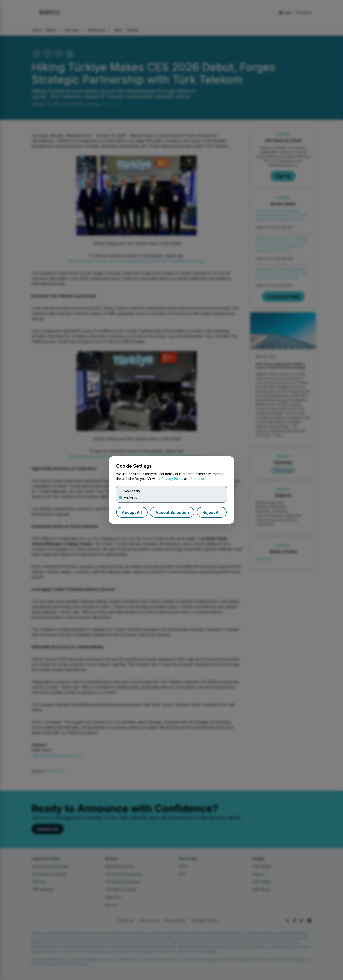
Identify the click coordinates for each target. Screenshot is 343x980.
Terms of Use (201, 479)
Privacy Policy (172, 479)
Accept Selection (172, 512)
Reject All (212, 512)
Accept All (132, 512)
